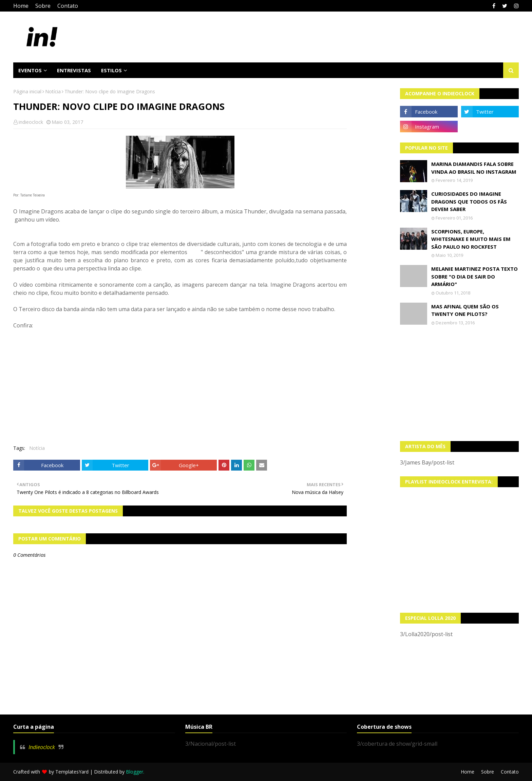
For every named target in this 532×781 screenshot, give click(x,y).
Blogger (135, 772)
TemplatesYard (72, 772)
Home (21, 6)
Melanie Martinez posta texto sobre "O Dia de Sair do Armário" (474, 276)
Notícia (53, 91)
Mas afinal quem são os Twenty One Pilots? (465, 310)
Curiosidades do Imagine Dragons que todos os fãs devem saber (469, 201)
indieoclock (31, 122)
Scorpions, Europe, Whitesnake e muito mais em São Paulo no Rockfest (471, 239)
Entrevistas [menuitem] (74, 70)
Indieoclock (42, 747)
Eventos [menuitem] (30, 70)
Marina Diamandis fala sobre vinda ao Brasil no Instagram (474, 168)
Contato (68, 6)
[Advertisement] (459, 383)
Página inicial (27, 91)
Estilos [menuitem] (111, 70)
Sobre (43, 6)
